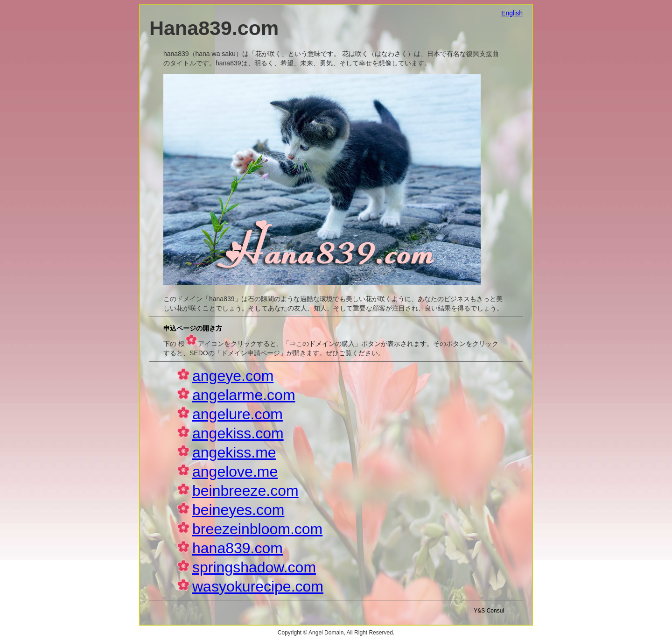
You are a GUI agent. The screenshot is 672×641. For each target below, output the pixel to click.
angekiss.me (234, 452)
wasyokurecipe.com (258, 586)
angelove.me (235, 472)
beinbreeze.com (245, 491)
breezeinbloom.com (257, 529)
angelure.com (238, 414)
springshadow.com (254, 567)
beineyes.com (238, 510)
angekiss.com (238, 433)
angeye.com (233, 376)
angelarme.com (244, 395)
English (512, 13)
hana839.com (238, 548)
